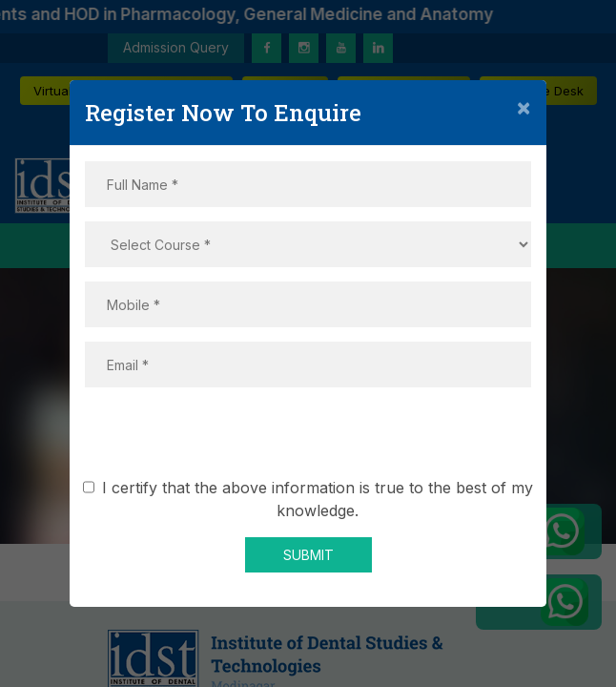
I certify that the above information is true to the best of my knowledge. (311, 499)
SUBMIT (308, 555)
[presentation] (308, 439)
